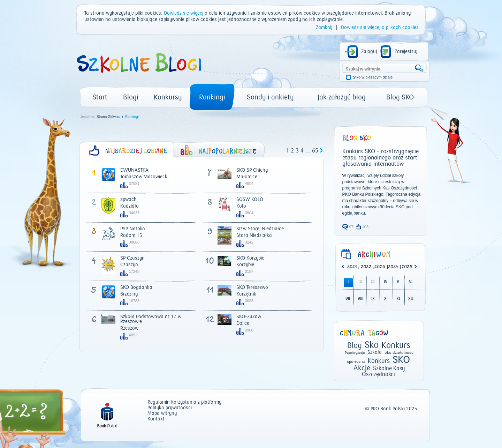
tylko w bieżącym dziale (373, 77)
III (373, 282)
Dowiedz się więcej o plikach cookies (380, 28)
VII (348, 299)
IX (373, 299)
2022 (366, 267)
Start (100, 97)
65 (315, 151)
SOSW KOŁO (250, 200)
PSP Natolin (133, 229)
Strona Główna (108, 117)
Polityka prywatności (170, 408)
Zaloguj (369, 52)
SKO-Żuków (249, 317)
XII (410, 299)
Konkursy (168, 97)
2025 (407, 267)
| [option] (353, 267)
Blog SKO (400, 97)
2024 (393, 267)
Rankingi (212, 97)
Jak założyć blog (342, 97)
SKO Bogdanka (136, 288)
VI (411, 282)
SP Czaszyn (132, 258)
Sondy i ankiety (270, 97)
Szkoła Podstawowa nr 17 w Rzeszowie (151, 319)
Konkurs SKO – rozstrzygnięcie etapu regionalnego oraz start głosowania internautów (381, 158)
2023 (380, 267)
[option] (408, 267)
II (360, 282)
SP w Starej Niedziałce (260, 229)
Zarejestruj (406, 52)
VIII (360, 299)
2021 (352, 267)
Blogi (131, 97)
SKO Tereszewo (252, 288)
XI (398, 299)
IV (386, 282)
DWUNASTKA (134, 170)
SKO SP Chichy (252, 170)
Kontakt (156, 419)
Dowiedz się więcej (184, 13)
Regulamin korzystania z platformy (184, 402)
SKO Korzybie (250, 258)
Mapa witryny (162, 414)
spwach (128, 200)
